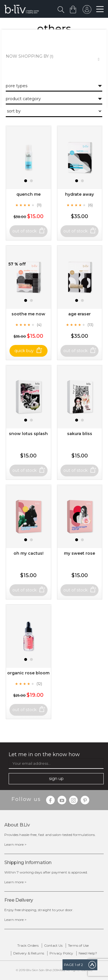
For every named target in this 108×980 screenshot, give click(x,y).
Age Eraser (79, 314)
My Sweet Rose (79, 553)
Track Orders (28, 945)
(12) (39, 684)
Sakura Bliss (80, 434)
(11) (39, 205)
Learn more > (15, 844)
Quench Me (29, 194)
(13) (90, 325)
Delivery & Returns (29, 953)
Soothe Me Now (28, 314)
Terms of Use (78, 945)
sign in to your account (87, 11)
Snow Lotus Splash (28, 434)
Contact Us (53, 945)
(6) (90, 205)
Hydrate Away (79, 194)
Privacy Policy (61, 953)
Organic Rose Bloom (28, 673)
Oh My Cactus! (29, 553)
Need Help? (88, 953)
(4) (39, 325)
